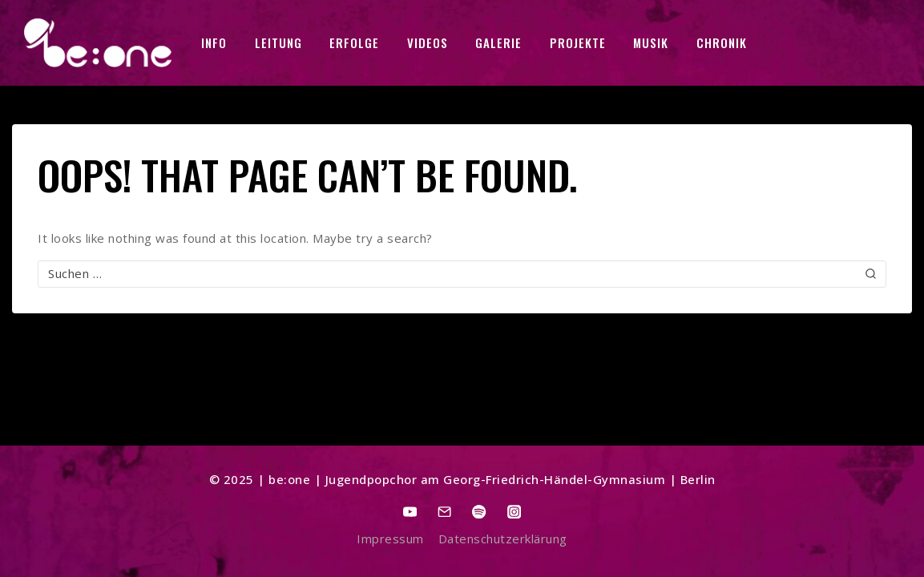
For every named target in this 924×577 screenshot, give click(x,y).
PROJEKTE (578, 42)
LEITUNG (278, 42)
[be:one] (98, 43)
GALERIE (498, 42)
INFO (214, 42)
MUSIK (651, 42)
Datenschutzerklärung (503, 539)
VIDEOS (428, 42)
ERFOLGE (354, 42)
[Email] (445, 512)
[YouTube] (411, 512)
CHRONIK (722, 42)
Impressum (390, 539)
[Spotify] (480, 512)
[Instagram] (514, 512)
